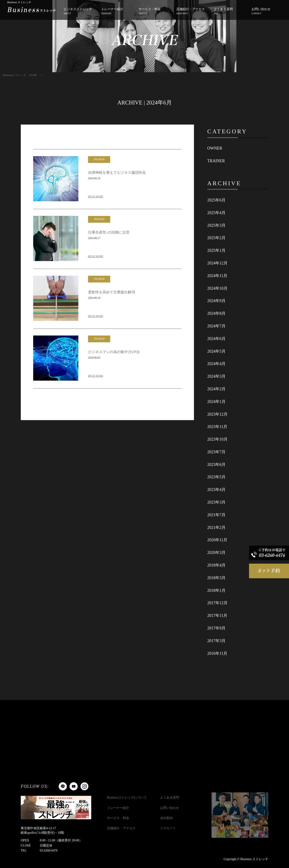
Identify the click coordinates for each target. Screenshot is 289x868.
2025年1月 (216, 250)
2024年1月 (216, 402)
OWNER (215, 148)
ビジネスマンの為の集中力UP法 (114, 352)
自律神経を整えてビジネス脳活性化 (117, 172)
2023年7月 (216, 452)
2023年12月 (217, 414)
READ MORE (96, 197)
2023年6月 (216, 465)
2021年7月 (216, 515)
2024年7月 (216, 326)
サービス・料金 (150, 11)
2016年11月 (217, 653)
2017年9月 (216, 628)
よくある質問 (223, 11)
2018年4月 (216, 565)
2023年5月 (216, 477)
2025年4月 (216, 213)
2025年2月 (216, 238)
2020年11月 (217, 540)
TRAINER (216, 161)
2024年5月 (216, 351)
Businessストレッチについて (127, 797)
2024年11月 (217, 276)
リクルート (168, 828)
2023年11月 (217, 427)
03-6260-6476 (49, 851)
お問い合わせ (261, 11)
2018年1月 (216, 590)
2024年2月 (216, 389)
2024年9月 (216, 301)
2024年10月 (217, 288)
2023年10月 (217, 439)
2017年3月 (216, 641)
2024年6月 (216, 339)
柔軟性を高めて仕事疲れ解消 (112, 292)
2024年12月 (217, 263)
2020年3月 (216, 553)
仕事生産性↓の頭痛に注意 (109, 232)
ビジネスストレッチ (78, 11)
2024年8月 (216, 313)
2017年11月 (217, 616)
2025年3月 (216, 225)
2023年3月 (216, 502)
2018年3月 (216, 578)
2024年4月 (216, 364)
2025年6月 (216, 200)
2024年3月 (216, 376)
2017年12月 (217, 603)
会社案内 (166, 818)
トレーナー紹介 (112, 11)
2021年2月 (216, 528)
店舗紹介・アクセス (191, 11)
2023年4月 (216, 490)
